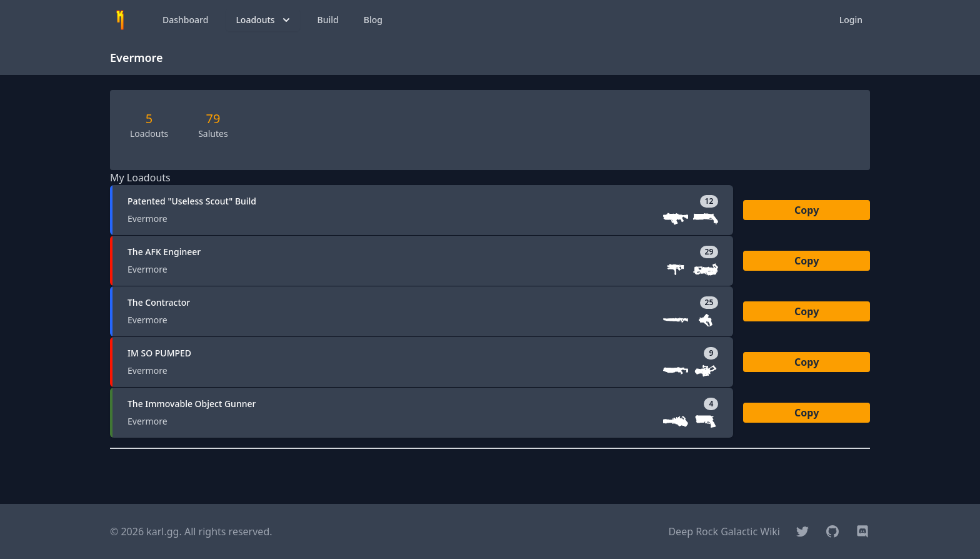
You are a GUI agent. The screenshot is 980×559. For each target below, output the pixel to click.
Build (328, 20)
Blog (373, 20)
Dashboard (185, 20)
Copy (807, 210)
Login (851, 20)
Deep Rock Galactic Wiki (724, 531)
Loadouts (264, 20)
